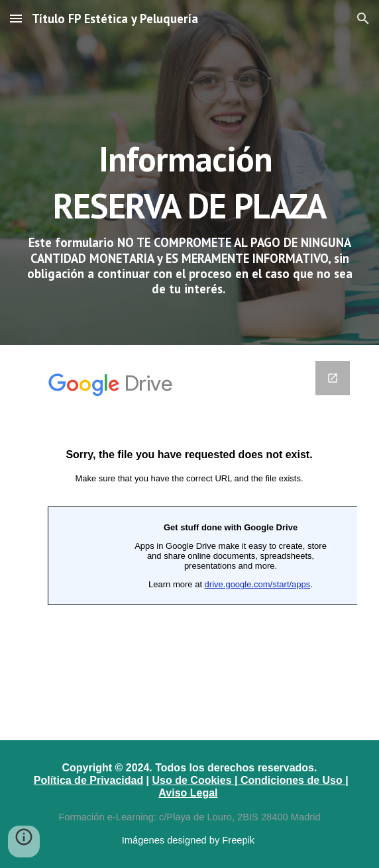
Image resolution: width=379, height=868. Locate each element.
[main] (189, 172)
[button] (16, 18)
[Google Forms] (189, 543)
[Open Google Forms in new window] (333, 378)
